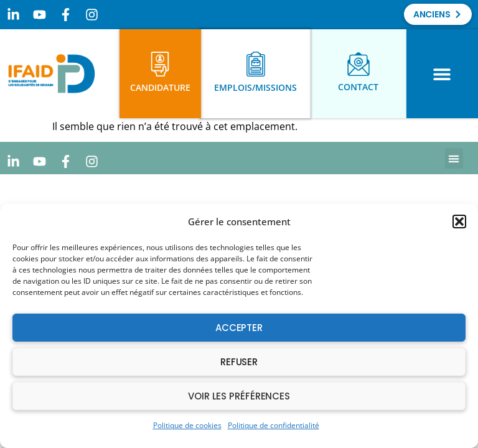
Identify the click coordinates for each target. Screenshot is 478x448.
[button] (459, 222)
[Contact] (358, 64)
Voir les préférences (239, 396)
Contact (358, 87)
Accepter (239, 328)
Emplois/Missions (255, 87)
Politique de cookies (187, 425)
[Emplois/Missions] (256, 64)
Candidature (160, 87)
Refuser (239, 362)
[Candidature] (160, 64)
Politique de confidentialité (274, 425)
